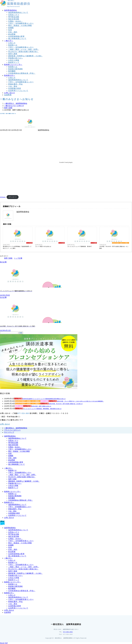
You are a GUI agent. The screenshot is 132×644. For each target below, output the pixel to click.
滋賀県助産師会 (10, 436)
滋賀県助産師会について (18, 12)
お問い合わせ (9, 518)
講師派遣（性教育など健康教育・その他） (25, 56)
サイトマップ (9, 432)
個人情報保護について (17, 39)
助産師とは (13, 45)
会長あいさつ (14, 15)
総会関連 (12, 34)
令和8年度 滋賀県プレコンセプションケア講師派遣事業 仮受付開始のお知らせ (44, 399)
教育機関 (12, 71)
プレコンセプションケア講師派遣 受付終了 (80, 246)
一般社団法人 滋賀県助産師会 (16, 428)
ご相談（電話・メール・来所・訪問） (24, 49)
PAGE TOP (4, 643)
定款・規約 (13, 32)
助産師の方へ (9, 502)
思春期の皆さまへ (16, 58)
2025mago (3, 197)
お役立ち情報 (14, 60)
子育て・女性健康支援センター (21, 23)
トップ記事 (29, 243)
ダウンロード (13, 197)
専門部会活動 (14, 17)
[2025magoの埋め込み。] (66, 162)
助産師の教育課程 (16, 69)
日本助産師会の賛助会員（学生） (22, 73)
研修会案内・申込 (16, 84)
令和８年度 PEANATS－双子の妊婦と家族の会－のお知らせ (66, 404)
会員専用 (7, 612)
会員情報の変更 (15, 88)
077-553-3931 (68, 632)
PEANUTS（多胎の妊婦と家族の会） (23, 52)
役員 (10, 30)
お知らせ (12, 43)
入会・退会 (13, 86)
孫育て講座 (13, 54)
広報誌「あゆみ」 (16, 21)
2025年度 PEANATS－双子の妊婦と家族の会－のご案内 (114, 247)
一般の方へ (8, 468)
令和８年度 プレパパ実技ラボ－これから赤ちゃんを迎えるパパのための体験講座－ (80, 401)
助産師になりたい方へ (12, 492)
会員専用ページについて (18, 91)
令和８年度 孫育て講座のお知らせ (41, 406)
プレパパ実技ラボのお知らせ (43, 246)
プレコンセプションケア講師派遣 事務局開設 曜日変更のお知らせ (42, 409)
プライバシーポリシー (12, 430)
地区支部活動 (14, 19)
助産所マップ (14, 62)
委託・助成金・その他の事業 (20, 25)
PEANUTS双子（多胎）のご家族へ (121, 243)
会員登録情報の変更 (16, 36)
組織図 (11, 28)
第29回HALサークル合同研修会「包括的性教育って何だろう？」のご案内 (17, 247)
